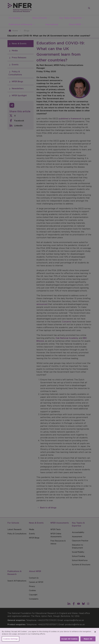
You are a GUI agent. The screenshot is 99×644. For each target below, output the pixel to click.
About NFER (75, 24)
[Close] (95, 637)
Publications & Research (21, 24)
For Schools (14, 18)
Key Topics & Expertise (71, 18)
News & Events (40, 18)
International (52, 24)
